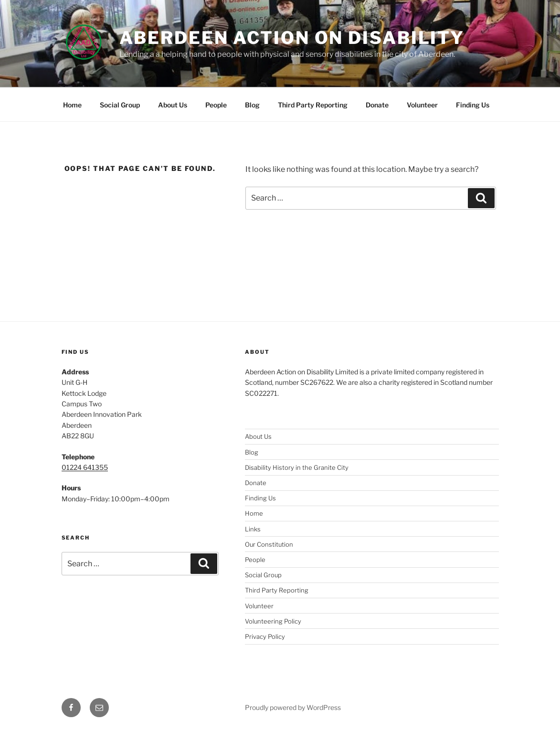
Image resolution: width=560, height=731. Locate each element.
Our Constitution (269, 544)
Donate (377, 105)
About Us (173, 105)
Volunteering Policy (273, 621)
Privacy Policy (265, 636)
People (216, 105)
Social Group (120, 105)
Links (253, 529)
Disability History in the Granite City (297, 467)
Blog (252, 105)
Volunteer (422, 105)
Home (72, 105)
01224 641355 (85, 467)
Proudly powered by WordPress (293, 707)
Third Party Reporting (313, 105)
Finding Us (473, 105)
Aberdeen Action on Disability (292, 38)
